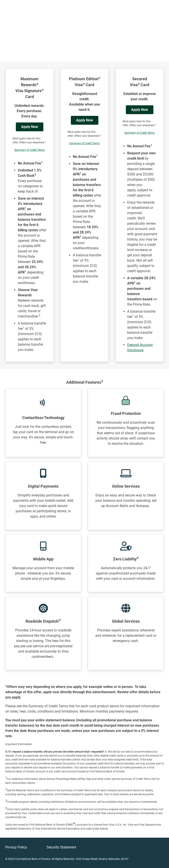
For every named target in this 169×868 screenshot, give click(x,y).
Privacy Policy (16, 847)
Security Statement (61, 847)
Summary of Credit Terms (29, 150)
